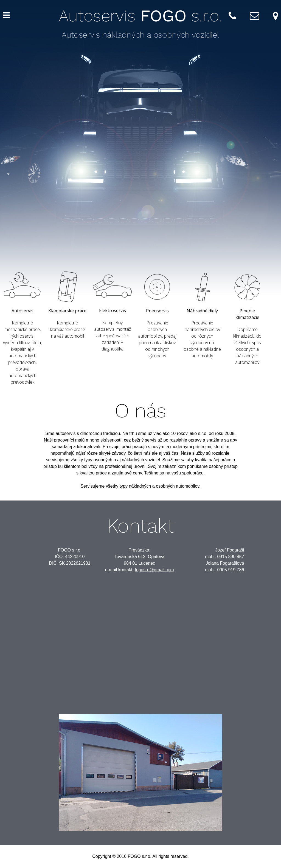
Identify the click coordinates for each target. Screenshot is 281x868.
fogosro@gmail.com (154, 570)
